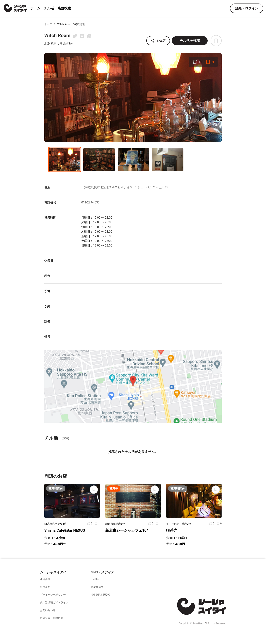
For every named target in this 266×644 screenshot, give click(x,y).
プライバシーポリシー (53, 595)
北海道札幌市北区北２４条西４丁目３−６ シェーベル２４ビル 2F (125, 187)
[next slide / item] (219, 98)
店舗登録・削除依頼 (52, 618)
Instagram (97, 587)
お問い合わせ (48, 610)
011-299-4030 (90, 202)
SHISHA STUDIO (101, 595)
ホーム (35, 8)
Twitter (95, 579)
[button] (126, 139)
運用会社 (45, 579)
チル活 (49, 8)
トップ (48, 24)
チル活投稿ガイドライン (54, 602)
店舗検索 (64, 8)
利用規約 (45, 587)
